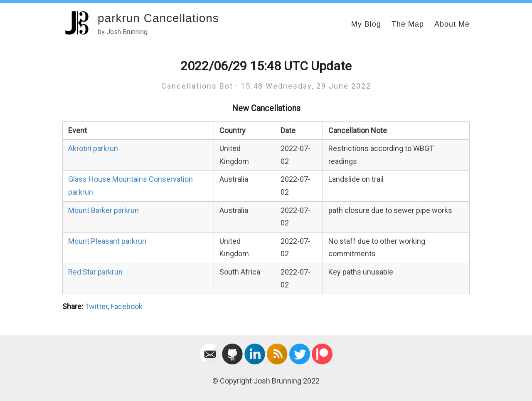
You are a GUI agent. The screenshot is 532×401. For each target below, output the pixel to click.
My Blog (366, 24)
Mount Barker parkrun (103, 210)
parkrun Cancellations (158, 18)
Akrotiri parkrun (93, 148)
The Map (408, 24)
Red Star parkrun (95, 272)
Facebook (127, 306)
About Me (452, 24)
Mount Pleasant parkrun (107, 241)
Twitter (96, 306)
